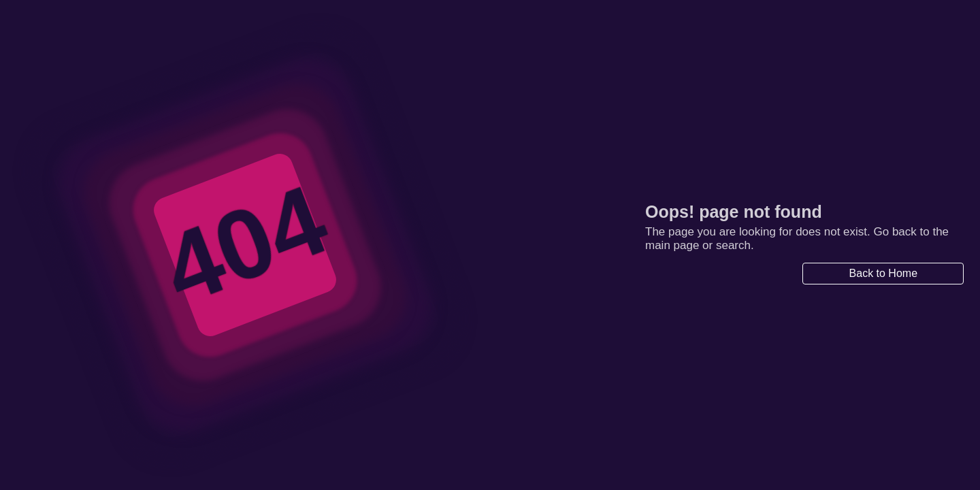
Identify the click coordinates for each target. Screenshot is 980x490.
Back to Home (883, 273)
